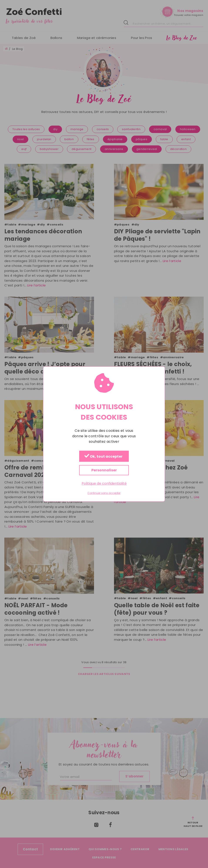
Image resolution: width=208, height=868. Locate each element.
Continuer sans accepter (104, 493)
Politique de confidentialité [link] (104, 483)
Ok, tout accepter (103, 456)
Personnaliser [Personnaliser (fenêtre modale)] (104, 470)
